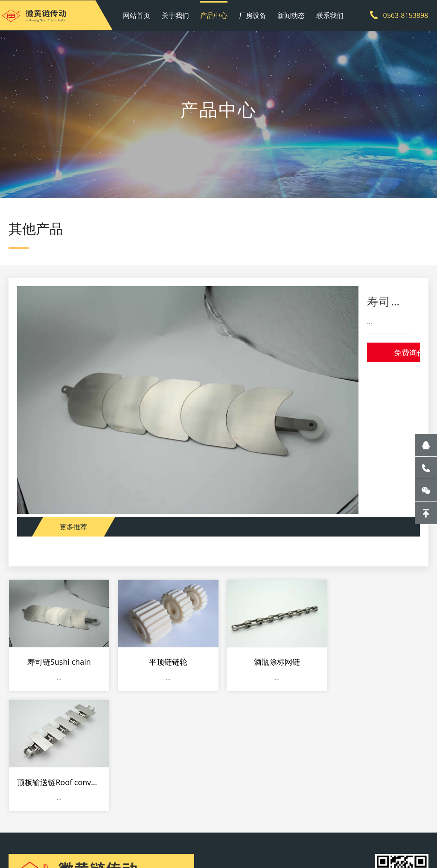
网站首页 (138, 15)
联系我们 (329, 15)
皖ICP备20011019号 (230, 840)
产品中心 (214, 15)
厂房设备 (253, 15)
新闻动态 (291, 15)
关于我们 (176, 15)
